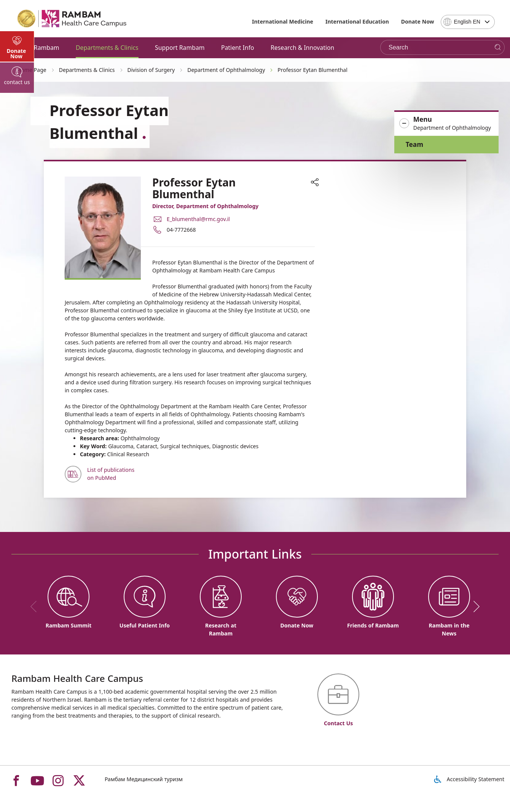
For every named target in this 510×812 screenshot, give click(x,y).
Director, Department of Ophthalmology (205, 206)
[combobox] (468, 22)
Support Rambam (180, 48)
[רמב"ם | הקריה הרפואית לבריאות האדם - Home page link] (72, 19)
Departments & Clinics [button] (107, 48)
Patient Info (238, 48)
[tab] (17, 205)
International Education (357, 21)
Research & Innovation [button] (302, 48)
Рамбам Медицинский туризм (144, 779)
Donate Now (418, 21)
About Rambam (37, 48)
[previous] (36, 607)
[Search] (498, 47)
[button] (446, 124)
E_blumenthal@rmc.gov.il (198, 219)
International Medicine (283, 21)
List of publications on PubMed (111, 474)
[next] (474, 607)
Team (414, 144)
